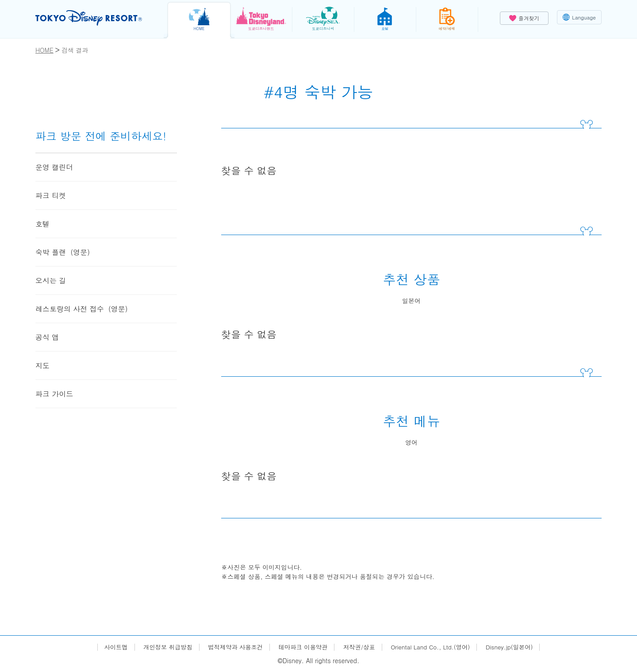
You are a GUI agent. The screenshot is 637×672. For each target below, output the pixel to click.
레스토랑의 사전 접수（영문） (84, 309)
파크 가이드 (54, 394)
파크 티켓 (51, 195)
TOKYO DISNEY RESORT (92, 18)
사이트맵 (107, 647)
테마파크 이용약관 (302, 647)
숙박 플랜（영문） (65, 252)
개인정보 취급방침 (161, 647)
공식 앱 (47, 337)
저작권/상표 (361, 647)
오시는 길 (51, 280)
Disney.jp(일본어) (517, 647)
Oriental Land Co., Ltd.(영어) (435, 647)
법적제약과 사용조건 (232, 647)
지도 (42, 365)
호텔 (42, 224)
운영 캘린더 (54, 167)
